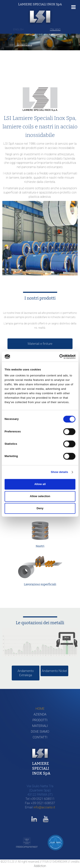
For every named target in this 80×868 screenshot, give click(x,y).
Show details (59, 472)
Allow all (40, 484)
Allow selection (40, 496)
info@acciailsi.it (44, 807)
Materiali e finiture (40, 344)
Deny (40, 508)
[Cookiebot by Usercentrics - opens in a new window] (57, 356)
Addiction (40, 866)
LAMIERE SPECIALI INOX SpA (40, 4)
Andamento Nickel (55, 671)
